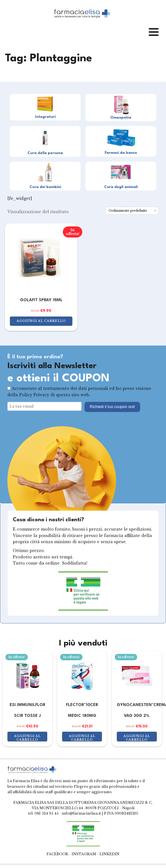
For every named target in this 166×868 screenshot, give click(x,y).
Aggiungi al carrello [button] (41, 321)
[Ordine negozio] (132, 211)
